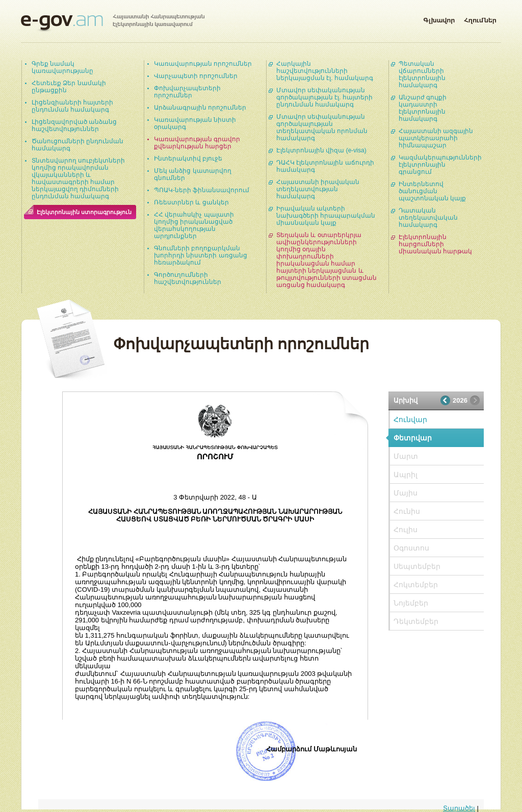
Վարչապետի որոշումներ (196, 76)
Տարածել (459, 808)
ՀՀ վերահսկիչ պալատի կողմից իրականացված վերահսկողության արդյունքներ (194, 225)
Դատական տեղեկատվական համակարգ (428, 218)
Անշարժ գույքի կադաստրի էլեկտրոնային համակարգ (423, 108)
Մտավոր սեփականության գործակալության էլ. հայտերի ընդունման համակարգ (324, 97)
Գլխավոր (439, 18)
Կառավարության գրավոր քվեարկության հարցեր (197, 143)
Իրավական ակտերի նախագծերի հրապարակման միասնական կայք (326, 216)
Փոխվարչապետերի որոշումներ (187, 92)
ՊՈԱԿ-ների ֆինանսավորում (202, 190)
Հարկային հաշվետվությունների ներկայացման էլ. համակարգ (325, 71)
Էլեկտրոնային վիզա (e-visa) (321, 150)
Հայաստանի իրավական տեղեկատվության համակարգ (318, 189)
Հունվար (410, 420)
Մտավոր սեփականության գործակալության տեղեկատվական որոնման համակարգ (322, 127)
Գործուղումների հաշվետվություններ (188, 278)
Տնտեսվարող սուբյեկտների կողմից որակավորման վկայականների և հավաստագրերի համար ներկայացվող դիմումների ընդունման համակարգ (78, 178)
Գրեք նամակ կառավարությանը (62, 67)
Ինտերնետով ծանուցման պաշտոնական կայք (432, 191)
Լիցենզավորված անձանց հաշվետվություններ (74, 125)
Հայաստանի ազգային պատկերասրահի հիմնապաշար (436, 138)
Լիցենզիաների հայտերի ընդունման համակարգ (72, 106)
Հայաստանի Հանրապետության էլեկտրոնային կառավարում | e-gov (113, 23)
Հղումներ (480, 18)
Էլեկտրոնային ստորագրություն (84, 212)
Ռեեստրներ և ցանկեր (191, 202)
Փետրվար (413, 438)
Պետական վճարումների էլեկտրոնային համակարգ (422, 74)
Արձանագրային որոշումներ (200, 108)
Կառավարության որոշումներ (203, 64)
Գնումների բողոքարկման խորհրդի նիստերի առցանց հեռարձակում (201, 255)
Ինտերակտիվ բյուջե (188, 159)
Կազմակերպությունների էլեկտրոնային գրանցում (440, 165)
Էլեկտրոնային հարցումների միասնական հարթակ (435, 244)
